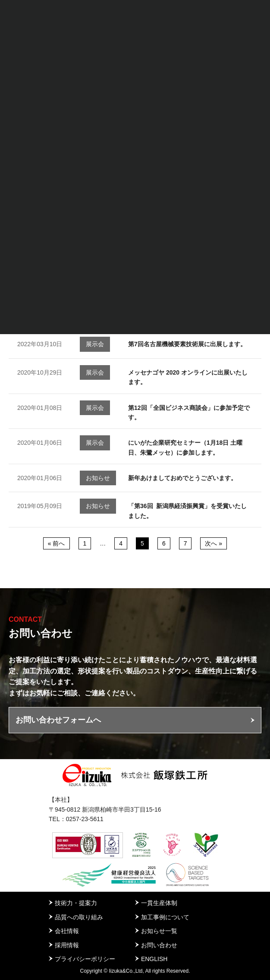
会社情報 (67, 931)
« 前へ (57, 543)
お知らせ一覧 (159, 931)
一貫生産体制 (159, 903)
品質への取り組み (79, 917)
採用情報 (67, 945)
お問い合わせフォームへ (58, 720)
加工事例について (165, 917)
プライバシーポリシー (85, 959)
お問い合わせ (159, 945)
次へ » (213, 543)
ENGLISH (154, 959)
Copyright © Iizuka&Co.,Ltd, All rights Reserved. (135, 971)
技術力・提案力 (76, 903)
